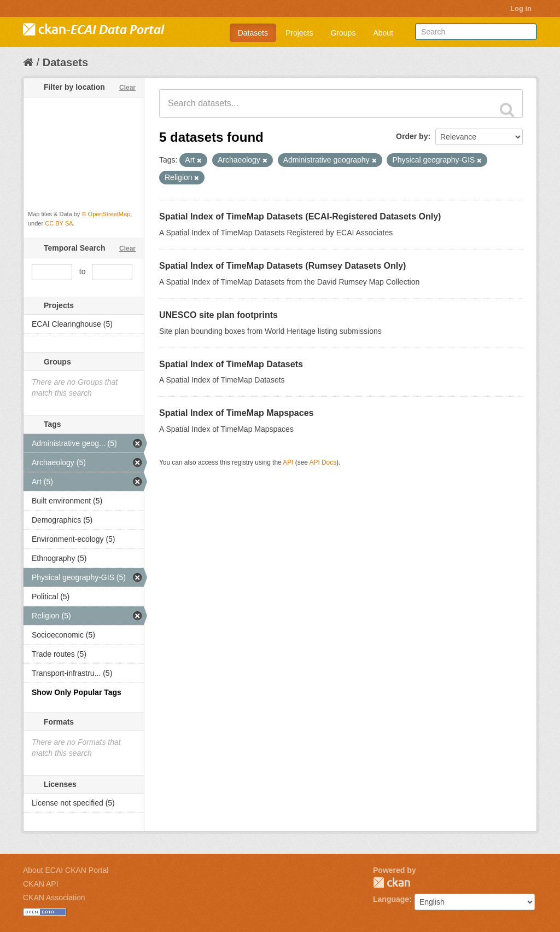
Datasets (253, 33)
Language (391, 899)
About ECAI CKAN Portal (66, 870)
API (288, 462)
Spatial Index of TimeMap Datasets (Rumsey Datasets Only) (282, 266)
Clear (127, 88)
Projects (299, 33)
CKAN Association (54, 898)
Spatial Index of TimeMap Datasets (231, 364)
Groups (343, 33)
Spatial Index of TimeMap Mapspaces (236, 413)
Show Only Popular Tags (77, 692)
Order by (412, 136)
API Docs (323, 462)
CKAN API (41, 884)
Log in (521, 8)
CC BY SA (59, 223)
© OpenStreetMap (106, 214)
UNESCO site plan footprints (218, 315)
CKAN (392, 882)
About (383, 33)
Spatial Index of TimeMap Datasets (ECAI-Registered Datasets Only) (300, 216)
